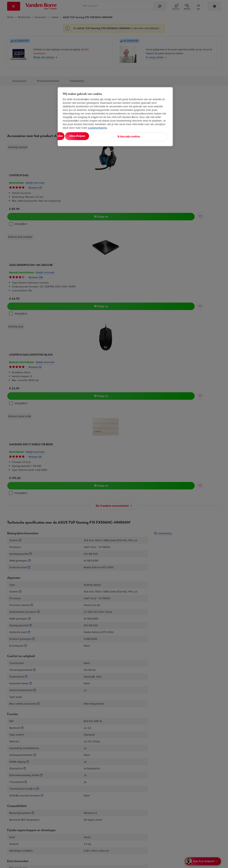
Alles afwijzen (109, 136)
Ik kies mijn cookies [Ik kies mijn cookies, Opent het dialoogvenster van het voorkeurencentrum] (152, 136)
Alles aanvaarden (77, 136)
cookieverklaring (97, 128)
